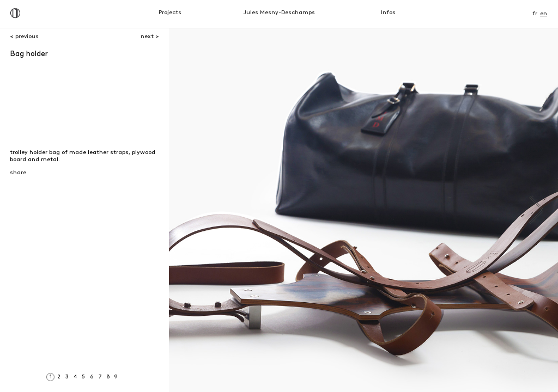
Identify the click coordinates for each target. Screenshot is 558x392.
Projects (170, 13)
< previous (24, 37)
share (18, 173)
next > (150, 37)
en (544, 14)
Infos (388, 13)
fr (535, 14)
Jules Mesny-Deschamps (279, 13)
